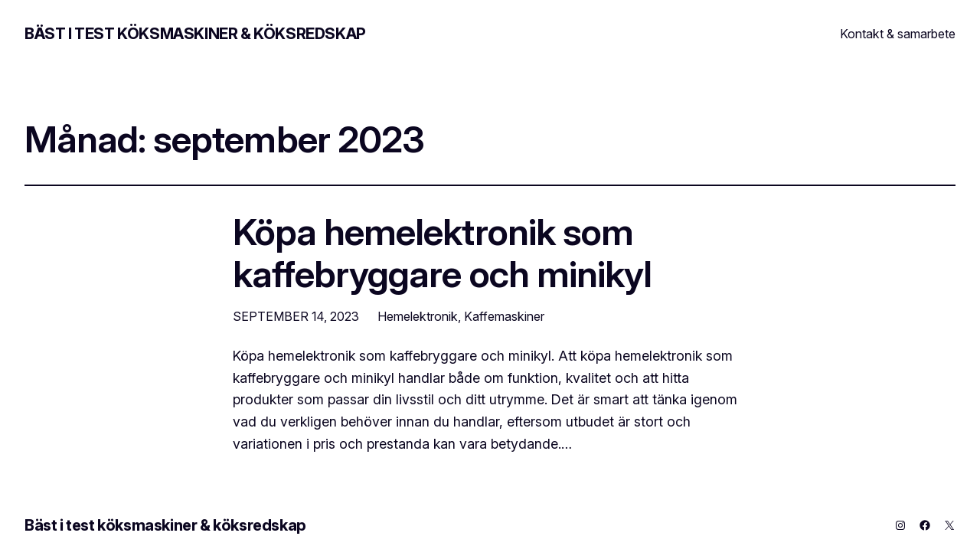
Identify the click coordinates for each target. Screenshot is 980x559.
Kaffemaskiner (504, 316)
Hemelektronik (418, 316)
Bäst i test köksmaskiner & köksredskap (195, 34)
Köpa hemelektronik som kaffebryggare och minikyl (442, 253)
